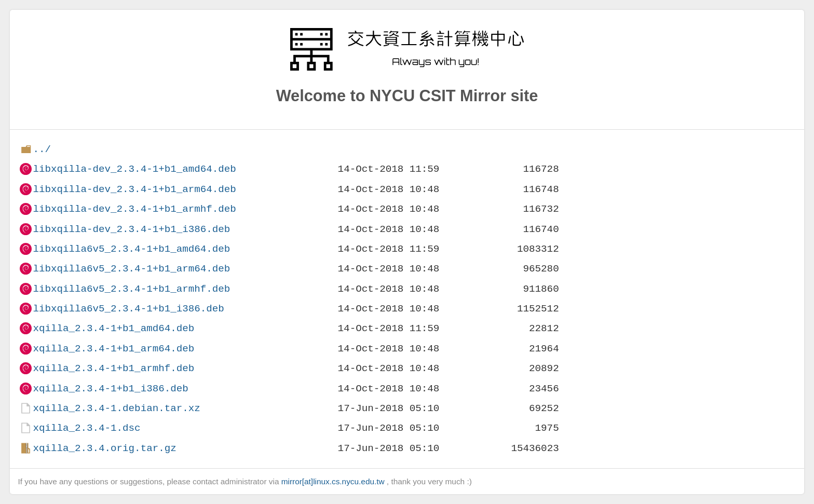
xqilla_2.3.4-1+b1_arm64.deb (113, 349)
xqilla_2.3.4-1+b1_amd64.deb (113, 328)
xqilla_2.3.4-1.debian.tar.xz (116, 408)
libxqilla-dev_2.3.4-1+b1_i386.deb (131, 229)
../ (42, 149)
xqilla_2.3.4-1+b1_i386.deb (110, 389)
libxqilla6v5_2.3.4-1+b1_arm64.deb (131, 269)
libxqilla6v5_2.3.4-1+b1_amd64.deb (131, 249)
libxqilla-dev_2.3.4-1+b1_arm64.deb (134, 189)
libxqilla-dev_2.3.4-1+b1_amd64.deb (134, 169)
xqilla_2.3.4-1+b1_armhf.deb (113, 368)
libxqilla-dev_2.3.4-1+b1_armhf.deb (134, 209)
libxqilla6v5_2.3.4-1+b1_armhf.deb (131, 289)
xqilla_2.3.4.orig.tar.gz (104, 448)
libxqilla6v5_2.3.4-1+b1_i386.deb (128, 309)
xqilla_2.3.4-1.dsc (86, 428)
